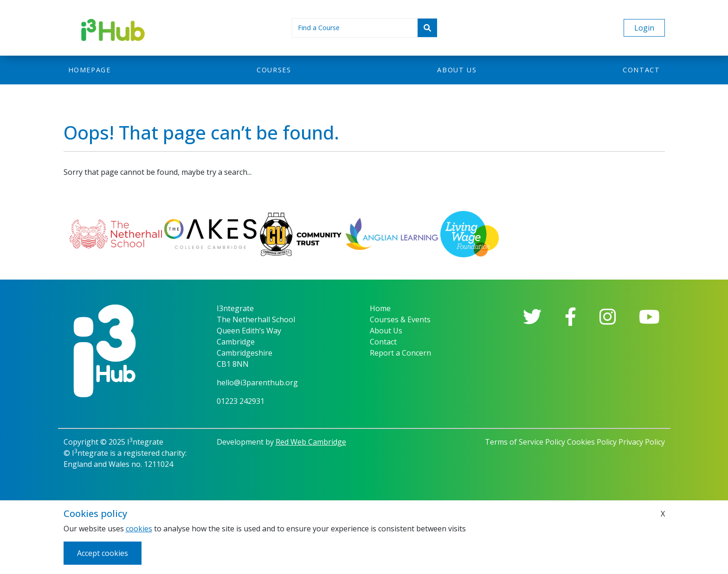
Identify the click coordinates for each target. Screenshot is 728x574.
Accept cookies (103, 553)
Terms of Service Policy (525, 442)
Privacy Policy (642, 442)
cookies (139, 529)
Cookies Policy (592, 442)
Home (380, 308)
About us (457, 70)
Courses (274, 70)
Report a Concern (400, 353)
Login (644, 28)
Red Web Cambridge (311, 442)
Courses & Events (400, 319)
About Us (386, 331)
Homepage (90, 70)
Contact (641, 70)
